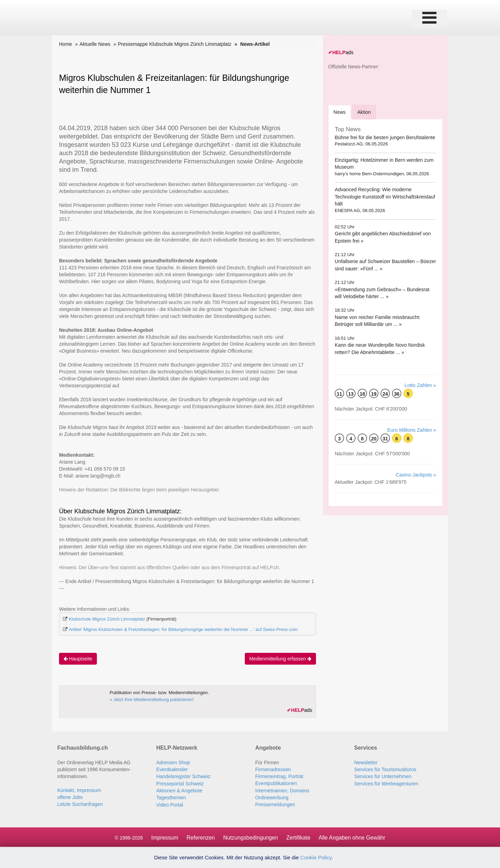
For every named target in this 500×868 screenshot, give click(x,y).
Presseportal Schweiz (180, 783)
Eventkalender (172, 769)
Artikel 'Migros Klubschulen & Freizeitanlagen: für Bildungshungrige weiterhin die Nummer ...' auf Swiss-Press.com (183, 629)
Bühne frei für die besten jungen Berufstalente (384, 137)
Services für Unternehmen (382, 776)
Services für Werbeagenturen (386, 783)
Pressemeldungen (275, 804)
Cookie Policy (316, 857)
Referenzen (200, 837)
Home (65, 44)
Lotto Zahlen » (420, 385)
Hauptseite (78, 659)
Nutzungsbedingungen (250, 837)
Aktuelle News (95, 44)
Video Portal (169, 804)
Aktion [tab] (365, 112)
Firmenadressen (273, 769)
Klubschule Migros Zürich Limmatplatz (107, 619)
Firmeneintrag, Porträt (279, 776)
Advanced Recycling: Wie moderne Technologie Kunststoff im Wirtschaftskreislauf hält (384, 196)
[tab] (340, 112)
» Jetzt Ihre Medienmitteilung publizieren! (151, 700)
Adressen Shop (173, 762)
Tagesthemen (171, 797)
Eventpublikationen (276, 783)
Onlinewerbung (272, 797)
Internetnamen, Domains (282, 790)
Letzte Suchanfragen (80, 804)
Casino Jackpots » (416, 474)
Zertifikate (299, 837)
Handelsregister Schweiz (183, 776)
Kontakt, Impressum (79, 790)
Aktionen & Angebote (179, 790)
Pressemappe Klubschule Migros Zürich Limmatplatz (174, 44)
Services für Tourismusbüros (385, 769)
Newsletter (366, 762)
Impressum (163, 837)
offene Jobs (70, 797)
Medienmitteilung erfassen (280, 659)
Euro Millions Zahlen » (412, 430)
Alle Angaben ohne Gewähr (353, 837)
